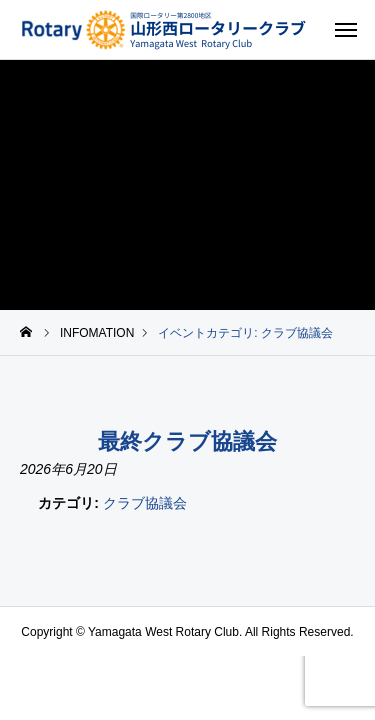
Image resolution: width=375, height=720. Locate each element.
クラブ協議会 (145, 503)
